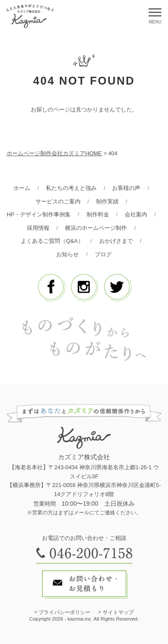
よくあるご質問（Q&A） (52, 241)
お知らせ (68, 254)
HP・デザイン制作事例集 (39, 214)
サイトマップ (118, 612)
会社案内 (136, 214)
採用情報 (38, 228)
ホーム (22, 188)
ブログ (103, 254)
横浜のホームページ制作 (96, 228)
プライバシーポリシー (65, 612)
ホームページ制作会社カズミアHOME (54, 153)
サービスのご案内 (58, 201)
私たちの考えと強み (71, 188)
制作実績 (107, 201)
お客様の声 (126, 188)
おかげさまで (116, 241)
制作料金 (98, 214)
